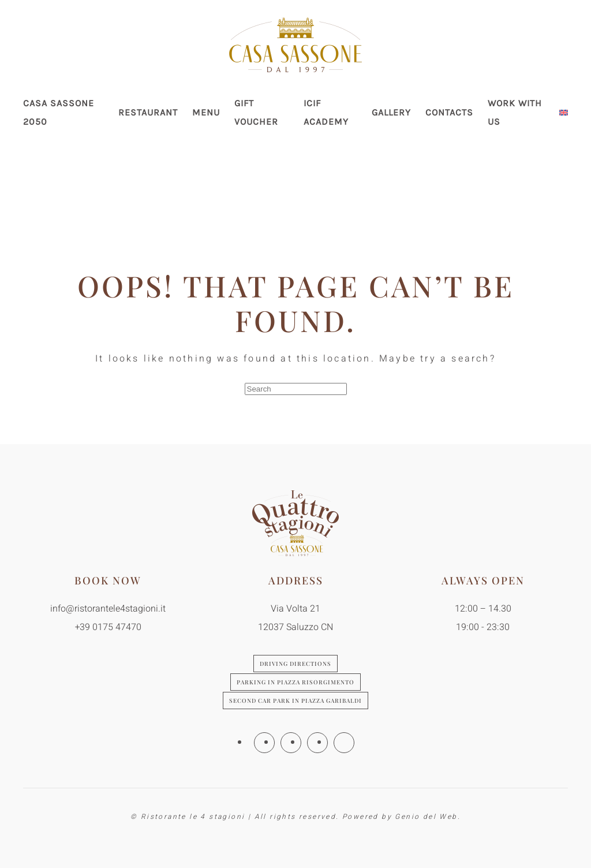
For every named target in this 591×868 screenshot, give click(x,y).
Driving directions (295, 664)
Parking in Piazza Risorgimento (295, 682)
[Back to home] (295, 45)
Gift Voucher (256, 112)
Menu (206, 112)
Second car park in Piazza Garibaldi (295, 701)
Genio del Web (426, 817)
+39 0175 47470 (108, 627)
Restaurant (148, 112)
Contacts (449, 112)
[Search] (296, 389)
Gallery (391, 112)
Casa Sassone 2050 (59, 112)
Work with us (515, 112)
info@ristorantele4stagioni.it (108, 609)
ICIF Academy (326, 112)
